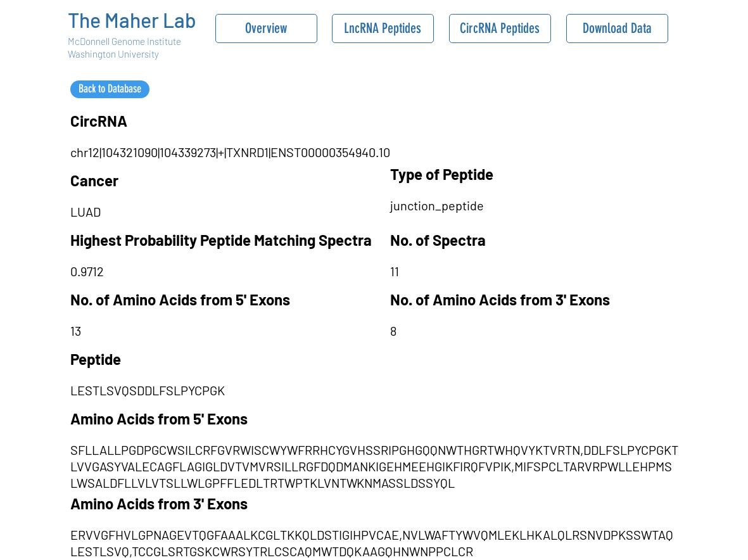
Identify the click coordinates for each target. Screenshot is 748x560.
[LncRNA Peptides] (383, 29)
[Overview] (266, 29)
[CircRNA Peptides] (500, 29)
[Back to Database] (110, 89)
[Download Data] (617, 29)
